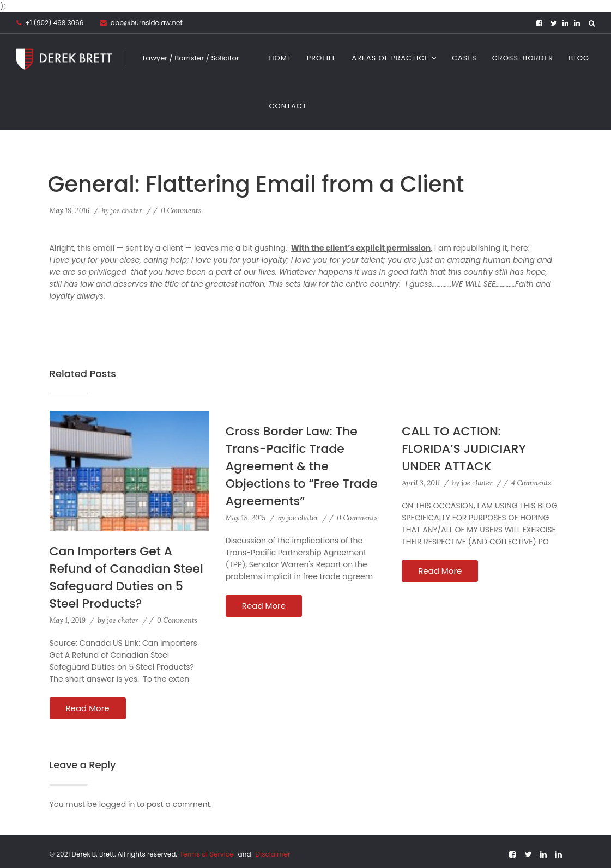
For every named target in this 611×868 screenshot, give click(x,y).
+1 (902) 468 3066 (54, 23)
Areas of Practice (390, 58)
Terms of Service (208, 854)
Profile (322, 58)
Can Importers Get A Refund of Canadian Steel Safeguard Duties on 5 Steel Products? (126, 577)
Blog (579, 58)
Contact (288, 106)
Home (280, 58)
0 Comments (181, 211)
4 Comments (531, 483)
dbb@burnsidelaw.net (141, 23)
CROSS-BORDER (523, 58)
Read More (88, 708)
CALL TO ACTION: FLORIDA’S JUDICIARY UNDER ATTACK (464, 449)
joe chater (126, 211)
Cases (464, 58)
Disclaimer (273, 854)
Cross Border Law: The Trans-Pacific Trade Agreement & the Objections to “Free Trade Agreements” (302, 466)
